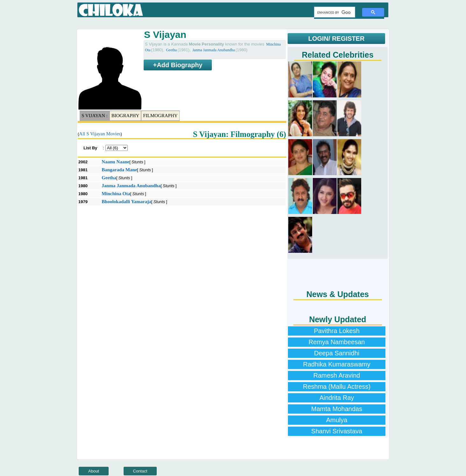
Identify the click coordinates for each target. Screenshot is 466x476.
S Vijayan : (95, 116)
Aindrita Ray (337, 398)
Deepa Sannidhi (337, 353)
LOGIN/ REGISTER (337, 39)
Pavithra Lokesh (337, 331)
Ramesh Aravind (337, 375)
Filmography (160, 116)
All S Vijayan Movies (100, 134)
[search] (334, 12)
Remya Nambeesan (337, 342)
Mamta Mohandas (337, 409)
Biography (125, 116)
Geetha (171, 50)
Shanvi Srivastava (337, 431)
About (94, 471)
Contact (140, 471)
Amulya (337, 420)
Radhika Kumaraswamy (337, 364)
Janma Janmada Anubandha (214, 50)
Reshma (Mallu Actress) (337, 387)
